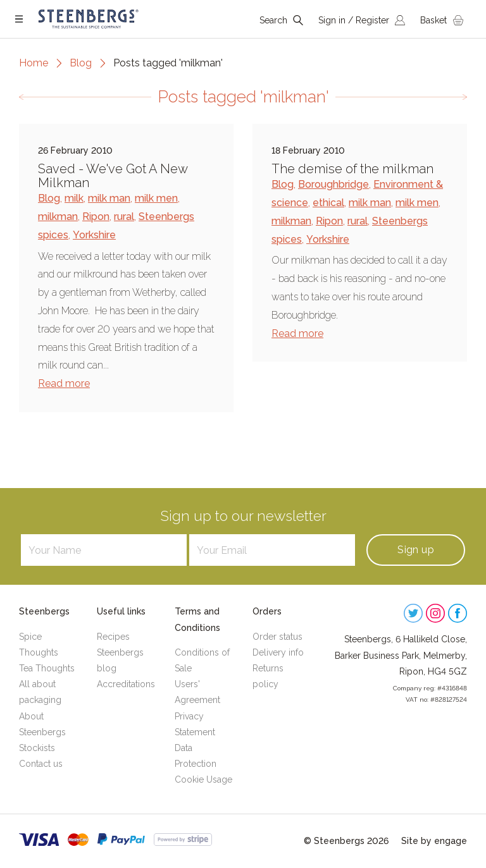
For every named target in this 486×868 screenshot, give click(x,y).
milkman (58, 217)
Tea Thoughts (47, 668)
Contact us (41, 764)
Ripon (96, 217)
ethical (328, 203)
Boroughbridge (333, 184)
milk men (156, 198)
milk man (109, 198)
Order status (277, 637)
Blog (81, 63)
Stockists (37, 748)
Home (34, 63)
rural (124, 217)
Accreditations (126, 684)
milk (74, 198)
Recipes (113, 637)
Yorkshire (94, 235)
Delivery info (278, 652)
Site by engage (434, 841)
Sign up (416, 550)
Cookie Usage (203, 779)
